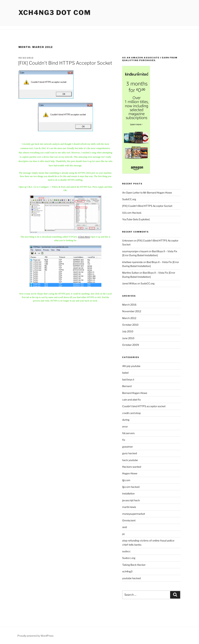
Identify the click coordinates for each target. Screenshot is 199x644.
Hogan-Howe (130, 473)
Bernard (127, 386)
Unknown (128, 240)
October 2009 (131, 345)
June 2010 (128, 338)
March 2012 (129, 318)
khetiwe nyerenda (132, 262)
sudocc (126, 551)
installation (128, 493)
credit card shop (131, 413)
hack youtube (130, 460)
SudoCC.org (129, 199)
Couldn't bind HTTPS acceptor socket (144, 406)
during (126, 420)
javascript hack (131, 500)
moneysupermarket (134, 514)
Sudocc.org (129, 558)
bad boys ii (128, 379)
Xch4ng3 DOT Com (55, 13)
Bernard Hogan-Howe (135, 393)
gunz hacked (130, 453)
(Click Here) (84, 237)
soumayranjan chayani (135, 251)
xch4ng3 (127, 571)
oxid (125, 527)
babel (125, 373)
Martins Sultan (131, 273)
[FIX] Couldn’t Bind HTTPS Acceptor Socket (65, 63)
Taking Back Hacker (134, 565)
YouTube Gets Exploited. (136, 219)
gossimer (127, 447)
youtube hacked (131, 578)
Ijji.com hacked (131, 487)
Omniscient (129, 520)
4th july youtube (131, 366)
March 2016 (129, 305)
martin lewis (129, 507)
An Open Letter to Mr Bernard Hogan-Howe (147, 193)
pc (124, 534)
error (125, 426)
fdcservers (128, 433)
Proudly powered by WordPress (35, 636)
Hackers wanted (132, 467)
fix (124, 440)
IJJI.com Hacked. (132, 213)
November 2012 (132, 311)
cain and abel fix (132, 400)
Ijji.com (126, 480)
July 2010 (128, 331)
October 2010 (130, 325)
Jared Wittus (129, 283)
